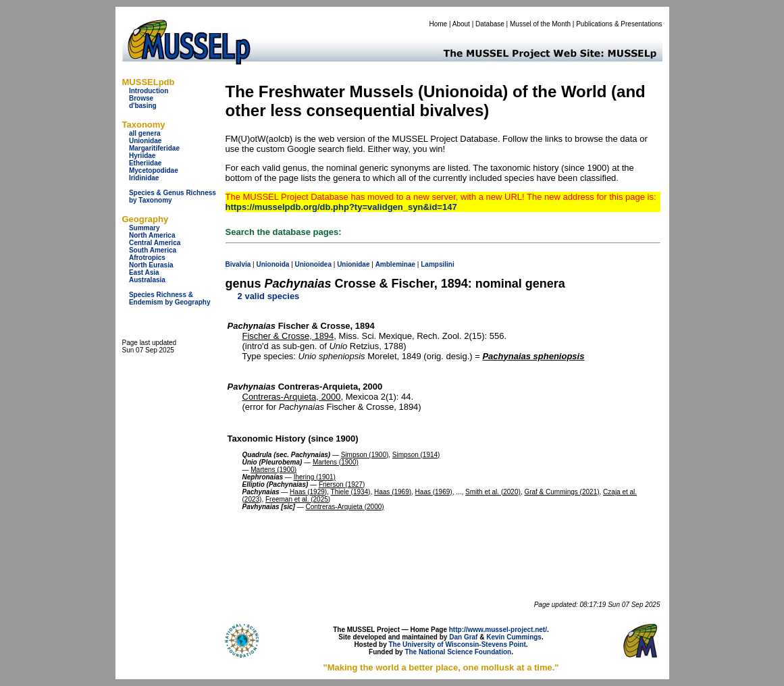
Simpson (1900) (365, 455)
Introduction (149, 91)
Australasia (147, 280)
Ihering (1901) (315, 477)
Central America (155, 243)
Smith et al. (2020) (493, 492)
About (461, 24)
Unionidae (145, 141)
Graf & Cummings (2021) (561, 492)
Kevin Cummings (514, 637)
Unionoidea (313, 264)
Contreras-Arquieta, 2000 (292, 397)
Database (490, 24)
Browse (141, 98)
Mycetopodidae (154, 170)
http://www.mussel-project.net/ (498, 630)
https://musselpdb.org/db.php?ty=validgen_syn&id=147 (341, 207)
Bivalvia (238, 264)
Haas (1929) (308, 492)
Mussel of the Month (540, 24)
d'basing (143, 106)
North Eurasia (151, 265)
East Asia (144, 272)
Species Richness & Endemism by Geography (170, 298)
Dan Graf (463, 637)
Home (438, 24)
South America (153, 250)
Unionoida (272, 264)
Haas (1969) (393, 492)
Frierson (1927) (342, 484)
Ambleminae (395, 264)
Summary (145, 228)
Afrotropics (147, 258)
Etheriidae (145, 163)
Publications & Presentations (619, 24)
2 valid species (269, 296)
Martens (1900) (336, 462)
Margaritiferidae (154, 148)
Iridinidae (144, 178)
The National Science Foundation (458, 652)
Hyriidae (142, 156)
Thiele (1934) (351, 492)
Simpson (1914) (416, 455)
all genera (145, 133)
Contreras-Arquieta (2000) (344, 507)
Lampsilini (437, 264)
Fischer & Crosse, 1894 (288, 336)
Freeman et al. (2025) (298, 499)
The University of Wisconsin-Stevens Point (458, 644)
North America (152, 235)
